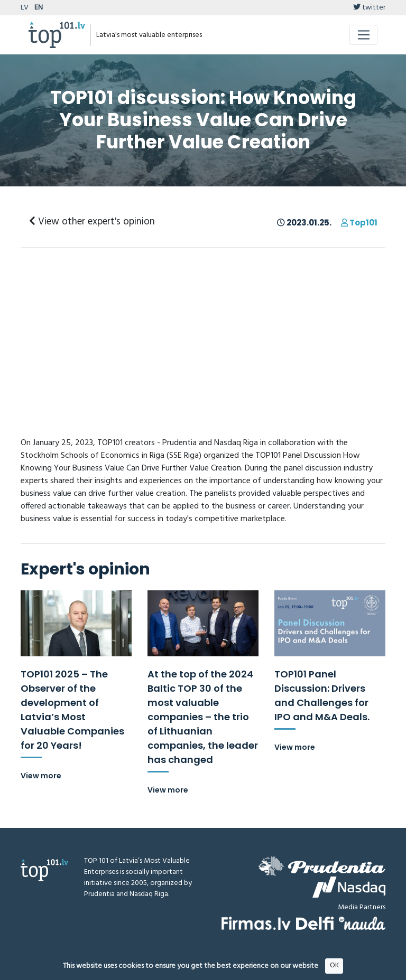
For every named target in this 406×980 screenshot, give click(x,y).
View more (41, 776)
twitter (369, 8)
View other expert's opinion (92, 222)
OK (334, 965)
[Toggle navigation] (363, 35)
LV (25, 8)
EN (39, 8)
